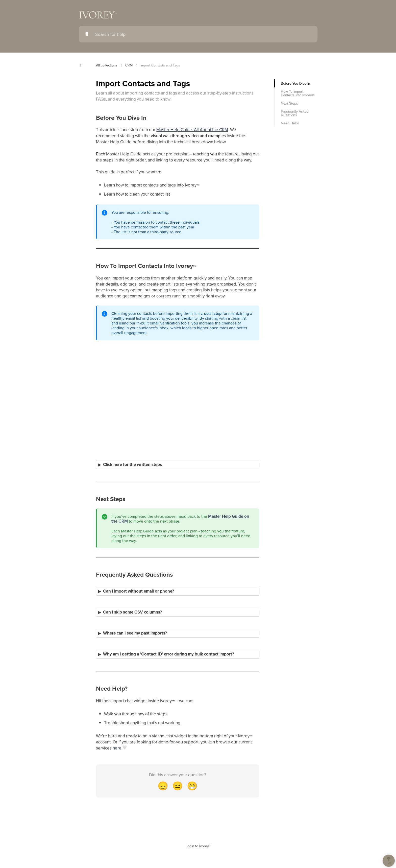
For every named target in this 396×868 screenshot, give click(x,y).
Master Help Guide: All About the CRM (192, 130)
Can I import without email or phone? (139, 591)
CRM (129, 65)
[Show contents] (82, 65)
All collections (107, 65)
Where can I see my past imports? (135, 633)
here (117, 748)
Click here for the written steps (132, 465)
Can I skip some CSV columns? (132, 612)
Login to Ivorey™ (198, 846)
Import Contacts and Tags (160, 65)
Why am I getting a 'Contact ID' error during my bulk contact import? (169, 654)
